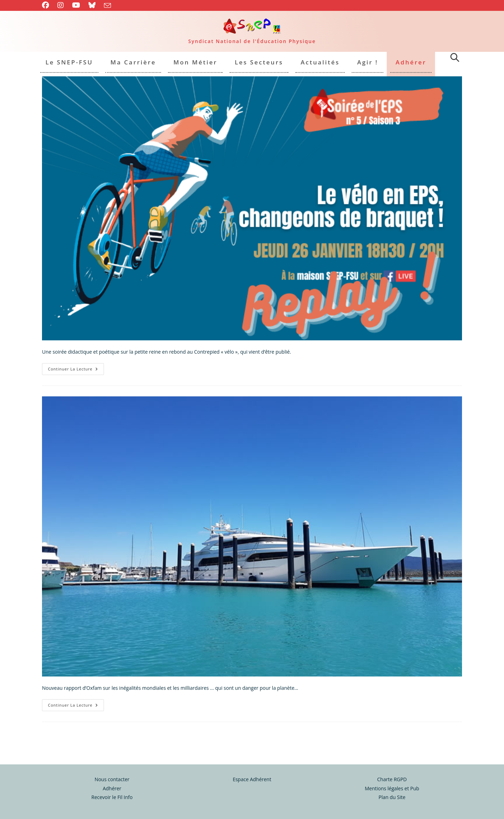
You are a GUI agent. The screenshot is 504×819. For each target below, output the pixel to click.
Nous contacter (112, 765)
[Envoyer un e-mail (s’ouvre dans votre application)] (107, 6)
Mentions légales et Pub (392, 774)
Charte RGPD (392, 765)
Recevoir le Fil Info (112, 783)
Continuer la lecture (76, 370)
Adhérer (112, 774)
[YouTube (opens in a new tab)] (76, 5)
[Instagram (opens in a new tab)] (61, 5)
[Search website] (455, 59)
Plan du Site (392, 783)
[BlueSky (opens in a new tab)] (92, 5)
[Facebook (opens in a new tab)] (48, 5)
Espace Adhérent (252, 765)
